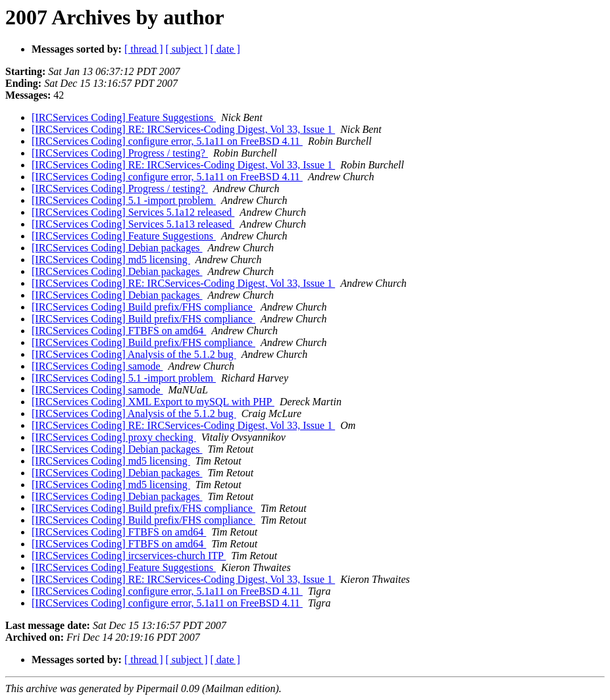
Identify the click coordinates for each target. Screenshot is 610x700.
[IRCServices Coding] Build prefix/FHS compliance (143, 307)
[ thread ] (144, 49)
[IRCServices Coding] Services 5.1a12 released (133, 212)
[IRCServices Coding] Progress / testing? (120, 153)
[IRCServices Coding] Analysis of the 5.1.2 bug (134, 354)
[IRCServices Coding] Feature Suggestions (124, 117)
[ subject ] (187, 49)
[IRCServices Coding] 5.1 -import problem (124, 200)
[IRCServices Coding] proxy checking (114, 437)
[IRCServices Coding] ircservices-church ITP (129, 556)
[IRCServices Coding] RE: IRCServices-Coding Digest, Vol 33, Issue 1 (183, 129)
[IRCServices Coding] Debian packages (117, 248)
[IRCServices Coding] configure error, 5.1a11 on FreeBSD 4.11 (167, 141)
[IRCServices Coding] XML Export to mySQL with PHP (153, 402)
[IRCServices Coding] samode (97, 366)
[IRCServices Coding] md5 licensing (111, 260)
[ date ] (225, 49)
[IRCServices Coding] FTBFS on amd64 (119, 331)
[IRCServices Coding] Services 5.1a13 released (133, 224)
